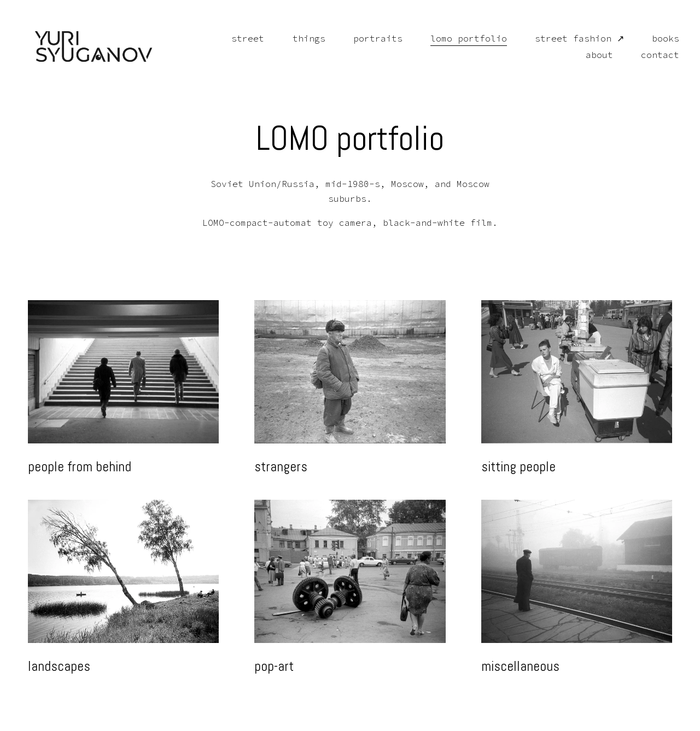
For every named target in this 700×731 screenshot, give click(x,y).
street (241, 40)
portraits (370, 40)
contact (653, 57)
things (301, 40)
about (592, 57)
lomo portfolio (461, 40)
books (658, 40)
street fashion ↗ (572, 40)
